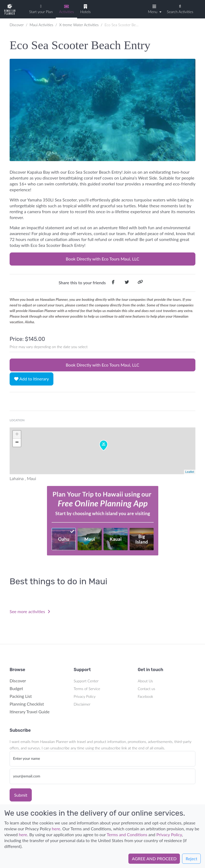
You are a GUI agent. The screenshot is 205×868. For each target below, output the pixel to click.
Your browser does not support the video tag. (102, 521)
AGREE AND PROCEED (154, 859)
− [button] (17, 443)
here (56, 829)
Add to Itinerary (31, 379)
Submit (21, 795)
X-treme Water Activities (79, 25)
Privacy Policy (85, 696)
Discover (17, 25)
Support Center (86, 681)
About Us (145, 681)
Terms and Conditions (127, 834)
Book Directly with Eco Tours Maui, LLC (102, 259)
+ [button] (17, 435)
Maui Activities (42, 25)
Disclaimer (82, 704)
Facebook (145, 696)
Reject (191, 859)
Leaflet (190, 472)
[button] (154, 9)
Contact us (146, 689)
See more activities (30, 611)
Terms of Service (87, 689)
